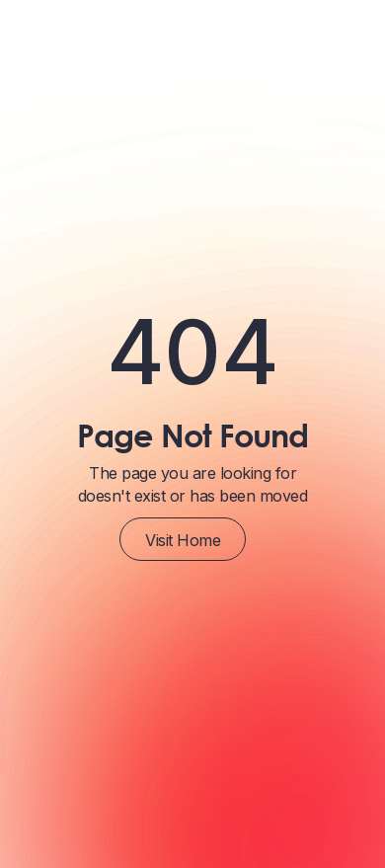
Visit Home (183, 540)
